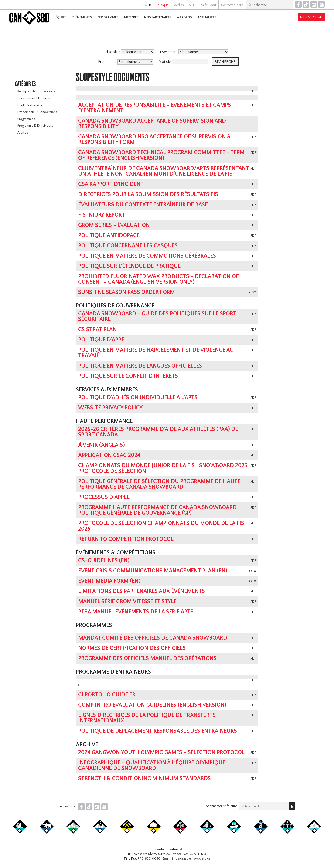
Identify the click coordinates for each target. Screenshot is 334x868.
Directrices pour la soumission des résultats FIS (148, 194)
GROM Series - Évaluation (114, 225)
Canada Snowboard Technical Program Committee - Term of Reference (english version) (161, 155)
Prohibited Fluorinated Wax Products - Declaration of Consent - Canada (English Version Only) (158, 279)
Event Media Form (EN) (109, 581)
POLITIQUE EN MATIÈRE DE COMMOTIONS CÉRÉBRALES (147, 256)
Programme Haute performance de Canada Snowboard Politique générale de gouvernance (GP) (157, 510)
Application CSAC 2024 (109, 455)
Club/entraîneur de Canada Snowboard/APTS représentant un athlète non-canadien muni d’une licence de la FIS (164, 171)
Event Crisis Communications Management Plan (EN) (153, 571)
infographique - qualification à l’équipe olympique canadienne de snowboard (152, 766)
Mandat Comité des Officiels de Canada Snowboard (153, 638)
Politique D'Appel (103, 340)
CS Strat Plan (97, 330)
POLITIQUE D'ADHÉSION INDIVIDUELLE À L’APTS (138, 398)
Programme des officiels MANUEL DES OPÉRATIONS (147, 658)
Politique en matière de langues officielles (140, 366)
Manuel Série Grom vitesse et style (127, 602)
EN (144, 5)
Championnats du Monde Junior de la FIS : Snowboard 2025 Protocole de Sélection (163, 468)
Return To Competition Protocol (126, 539)
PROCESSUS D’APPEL (104, 497)
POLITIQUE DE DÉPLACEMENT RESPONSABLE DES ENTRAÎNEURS (158, 731)
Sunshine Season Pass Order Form (127, 292)
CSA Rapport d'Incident (111, 184)
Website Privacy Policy (110, 408)
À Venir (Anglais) (102, 445)
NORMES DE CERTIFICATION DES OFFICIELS (132, 648)
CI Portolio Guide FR (107, 695)
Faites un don (311, 17)
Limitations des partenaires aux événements (142, 591)
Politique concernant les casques (128, 246)
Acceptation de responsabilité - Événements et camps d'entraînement (155, 108)
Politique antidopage (109, 235)
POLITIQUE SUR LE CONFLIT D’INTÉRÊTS (128, 376)
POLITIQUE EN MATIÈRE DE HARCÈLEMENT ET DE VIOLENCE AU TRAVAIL (156, 353)
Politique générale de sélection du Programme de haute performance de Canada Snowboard (159, 484)
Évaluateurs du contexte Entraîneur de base (143, 205)
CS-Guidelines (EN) (104, 561)
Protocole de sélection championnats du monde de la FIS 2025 (161, 526)
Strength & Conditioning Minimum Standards (145, 779)
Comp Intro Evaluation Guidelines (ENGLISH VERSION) (152, 705)
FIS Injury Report (102, 215)
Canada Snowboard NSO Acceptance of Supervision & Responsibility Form (155, 140)
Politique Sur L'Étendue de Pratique (129, 266)
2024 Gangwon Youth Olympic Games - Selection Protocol (161, 752)
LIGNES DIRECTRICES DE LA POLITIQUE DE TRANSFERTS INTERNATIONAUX (147, 718)
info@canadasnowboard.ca (191, 859)
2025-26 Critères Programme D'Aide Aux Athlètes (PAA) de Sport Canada (158, 432)
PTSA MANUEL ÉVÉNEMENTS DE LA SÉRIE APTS (136, 612)
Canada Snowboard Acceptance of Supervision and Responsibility (152, 124)
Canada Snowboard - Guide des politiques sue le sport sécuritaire (157, 317)
